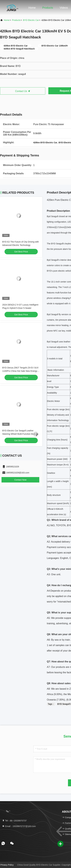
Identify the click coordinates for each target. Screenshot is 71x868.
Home (32, 8)
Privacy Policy (7, 865)
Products (48, 8)
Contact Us (23, 91)
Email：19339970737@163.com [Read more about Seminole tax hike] (19, 826)
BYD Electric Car (31, 20)
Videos (64, 8)
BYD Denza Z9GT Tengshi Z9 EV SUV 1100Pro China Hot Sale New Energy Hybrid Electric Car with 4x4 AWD (20, 371)
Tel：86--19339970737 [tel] (14, 821)
